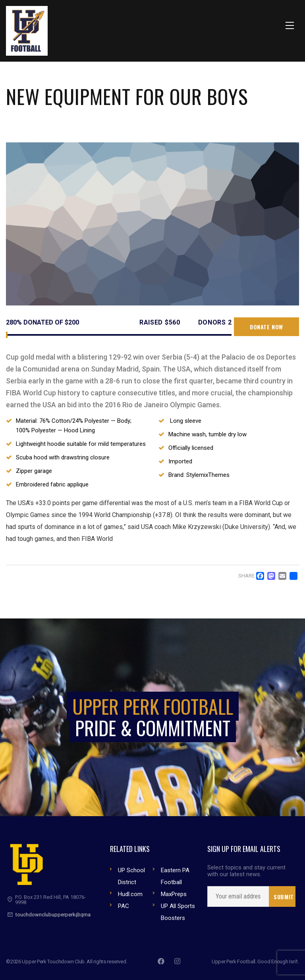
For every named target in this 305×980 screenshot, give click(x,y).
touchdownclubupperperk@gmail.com (60, 915)
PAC (124, 906)
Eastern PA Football (175, 876)
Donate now (266, 327)
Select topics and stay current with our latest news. (246, 871)
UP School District (131, 876)
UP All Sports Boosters (178, 912)
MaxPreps (174, 894)
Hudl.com (130, 894)
